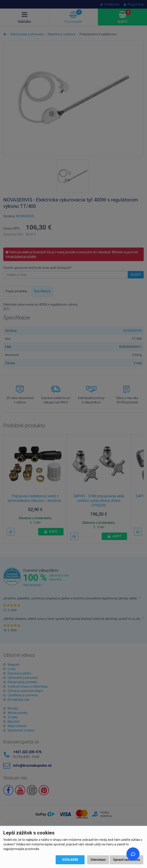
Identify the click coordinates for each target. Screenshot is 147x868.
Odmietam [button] (98, 860)
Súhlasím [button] (70, 860)
